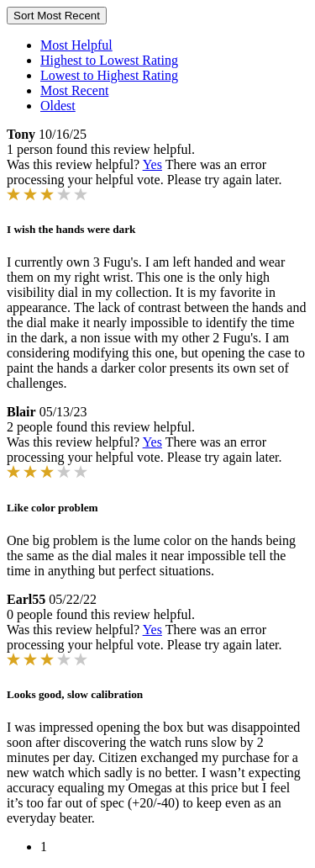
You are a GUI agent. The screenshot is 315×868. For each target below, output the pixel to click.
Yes (152, 164)
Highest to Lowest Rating (109, 60)
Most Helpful (76, 45)
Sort (57, 16)
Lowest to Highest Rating (109, 75)
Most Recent (74, 90)
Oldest (58, 106)
